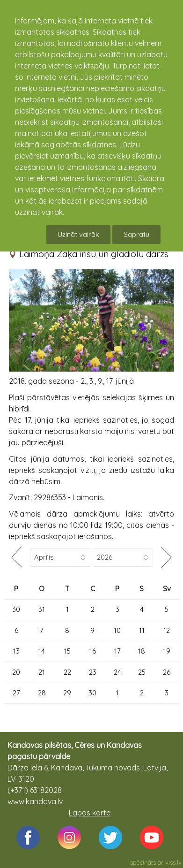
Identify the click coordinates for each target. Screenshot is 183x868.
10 (117, 630)
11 (142, 630)
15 (67, 651)
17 (117, 651)
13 (16, 651)
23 (93, 672)
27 (16, 693)
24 (117, 672)
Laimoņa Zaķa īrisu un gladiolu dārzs (94, 254)
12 (167, 630)
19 (167, 651)
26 (167, 672)
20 (16, 672)
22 (67, 672)
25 (142, 672)
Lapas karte (90, 813)
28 (42, 693)
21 (42, 672)
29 (67, 693)
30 (16, 609)
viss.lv (173, 862)
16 (93, 651)
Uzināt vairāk (78, 234)
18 (142, 651)
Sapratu (136, 234)
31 (42, 609)
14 (42, 651)
